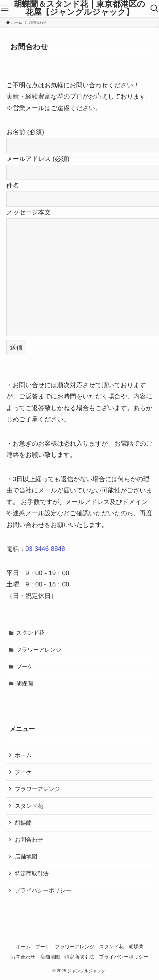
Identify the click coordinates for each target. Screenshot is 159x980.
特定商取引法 (32, 873)
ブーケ (25, 666)
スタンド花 (30, 633)
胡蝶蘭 (25, 683)
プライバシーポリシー (43, 890)
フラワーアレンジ (39, 649)
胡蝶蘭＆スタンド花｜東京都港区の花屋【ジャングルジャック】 (79, 8)
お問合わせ (29, 840)
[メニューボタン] (5, 8)
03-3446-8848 (45, 549)
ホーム (23, 755)
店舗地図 (26, 856)
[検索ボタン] (154, 8)
